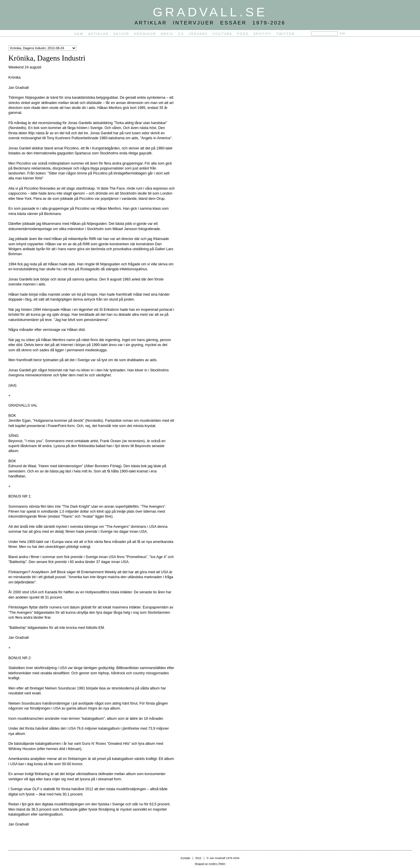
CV (181, 34)
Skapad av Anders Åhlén (210, 864)
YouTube (222, 34)
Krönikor (145, 34)
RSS (198, 858)
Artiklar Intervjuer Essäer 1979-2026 (210, 23)
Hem (79, 34)
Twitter (286, 34)
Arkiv (167, 34)
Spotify (262, 34)
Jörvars (198, 34)
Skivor (121, 34)
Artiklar (98, 34)
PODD (243, 34)
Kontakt (185, 858)
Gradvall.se (210, 12)
